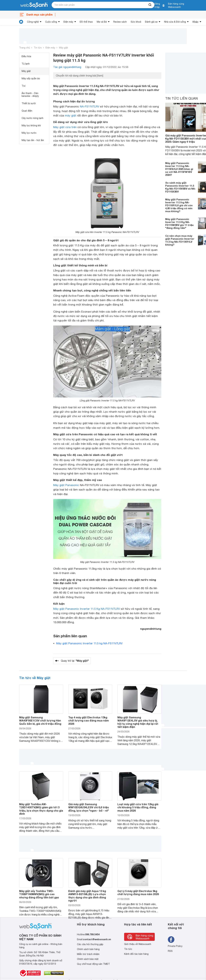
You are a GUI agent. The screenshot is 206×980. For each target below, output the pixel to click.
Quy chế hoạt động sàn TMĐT (93, 964)
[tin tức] (21, 22)
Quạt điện (27, 111)
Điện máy (68, 22)
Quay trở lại (75, 661)
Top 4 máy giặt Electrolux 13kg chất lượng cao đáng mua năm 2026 (89, 720)
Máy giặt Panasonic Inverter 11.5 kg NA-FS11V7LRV (89, 643)
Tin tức (38, 48)
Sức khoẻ (136, 22)
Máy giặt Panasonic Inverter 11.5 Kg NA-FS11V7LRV (87, 609)
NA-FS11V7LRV (89, 106)
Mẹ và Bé (102, 22)
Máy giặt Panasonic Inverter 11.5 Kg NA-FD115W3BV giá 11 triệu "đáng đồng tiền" (179, 223)
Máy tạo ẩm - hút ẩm (33, 140)
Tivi (23, 86)
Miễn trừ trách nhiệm (88, 954)
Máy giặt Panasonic (66, 485)
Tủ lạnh (26, 64)
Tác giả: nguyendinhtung (67, 67)
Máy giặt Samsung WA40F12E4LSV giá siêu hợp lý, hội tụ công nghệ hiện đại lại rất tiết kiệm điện (138, 722)
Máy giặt (64, 48)
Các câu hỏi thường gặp (90, 944)
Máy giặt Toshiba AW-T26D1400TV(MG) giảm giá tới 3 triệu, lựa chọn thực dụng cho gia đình (41, 809)
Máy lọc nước (29, 133)
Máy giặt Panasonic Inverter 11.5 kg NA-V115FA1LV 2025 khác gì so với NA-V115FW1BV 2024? (179, 169)
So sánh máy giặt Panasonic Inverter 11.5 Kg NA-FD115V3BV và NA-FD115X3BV (181, 187)
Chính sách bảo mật (88, 959)
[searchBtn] (150, 5)
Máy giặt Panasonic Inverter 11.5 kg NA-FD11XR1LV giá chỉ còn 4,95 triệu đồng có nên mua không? (179, 205)
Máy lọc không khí (31, 125)
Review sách (120, 22)
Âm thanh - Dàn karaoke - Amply (30, 95)
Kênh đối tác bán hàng (136, 954)
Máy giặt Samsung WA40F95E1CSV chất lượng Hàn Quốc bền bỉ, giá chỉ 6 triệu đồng (40, 720)
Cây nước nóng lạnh (33, 118)
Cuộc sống (51, 22)
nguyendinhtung (151, 629)
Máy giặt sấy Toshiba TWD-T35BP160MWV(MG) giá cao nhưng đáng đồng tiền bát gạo (39, 894)
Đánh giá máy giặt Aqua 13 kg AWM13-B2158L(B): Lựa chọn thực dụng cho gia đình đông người (87, 896)
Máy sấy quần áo (31, 78)
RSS (170, 951)
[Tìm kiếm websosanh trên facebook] (171, 940)
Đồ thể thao (86, 22)
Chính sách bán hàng (88, 949)
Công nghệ (33, 22)
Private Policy (175, 946)
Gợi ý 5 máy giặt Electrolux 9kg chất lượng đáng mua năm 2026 (138, 893)
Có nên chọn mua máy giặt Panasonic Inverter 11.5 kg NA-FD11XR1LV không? (180, 240)
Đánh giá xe (151, 22)
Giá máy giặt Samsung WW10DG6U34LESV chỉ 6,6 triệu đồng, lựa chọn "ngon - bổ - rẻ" (89, 807)
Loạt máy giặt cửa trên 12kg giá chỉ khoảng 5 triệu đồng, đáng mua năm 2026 (138, 807)
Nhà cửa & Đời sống (175, 22)
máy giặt (71, 115)
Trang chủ (25, 48)
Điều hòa (26, 56)
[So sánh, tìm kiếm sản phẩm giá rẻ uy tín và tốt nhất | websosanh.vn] (34, 5)
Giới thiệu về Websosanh (138, 944)
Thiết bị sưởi (29, 103)
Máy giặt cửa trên (65, 127)
